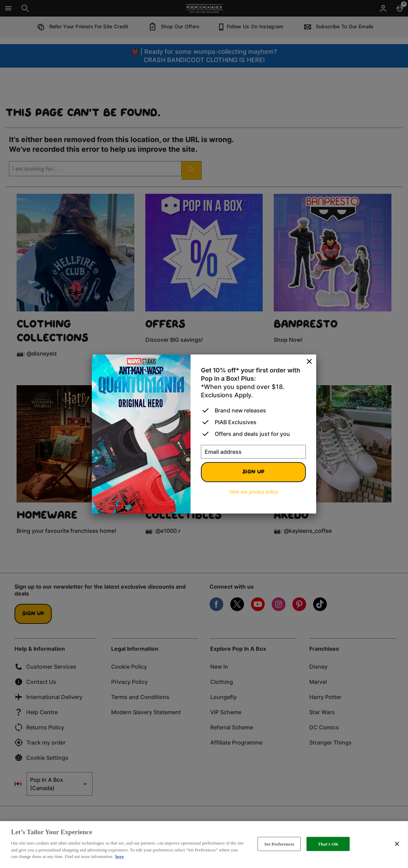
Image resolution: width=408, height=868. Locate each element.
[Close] (309, 362)
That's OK (328, 844)
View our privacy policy (253, 492)
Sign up (253, 472)
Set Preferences (279, 844)
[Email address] (253, 452)
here (119, 856)
